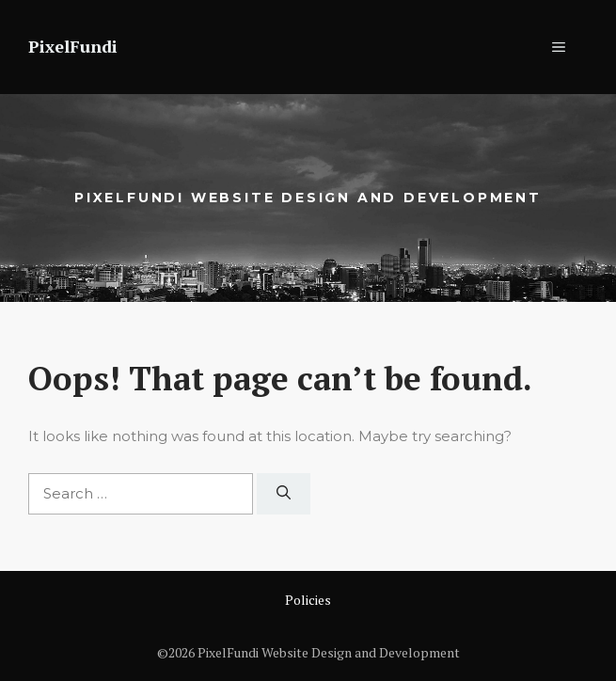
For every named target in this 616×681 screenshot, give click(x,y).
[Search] (284, 494)
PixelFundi (73, 46)
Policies (308, 600)
